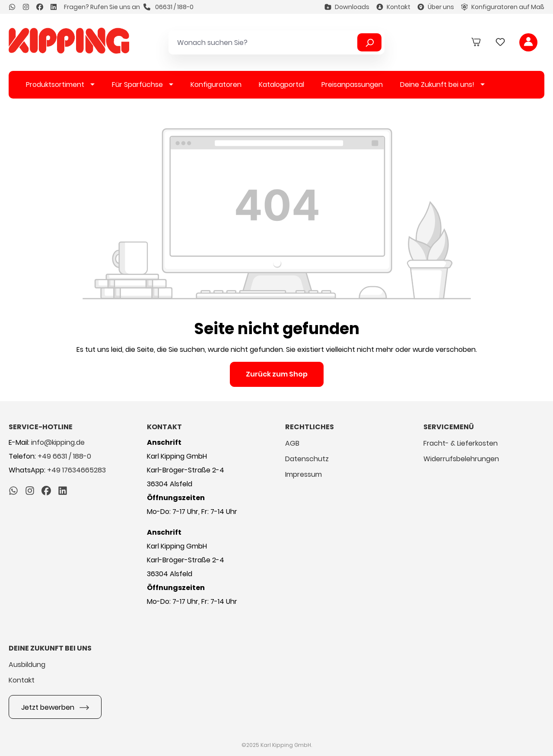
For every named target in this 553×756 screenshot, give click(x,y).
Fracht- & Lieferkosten (461, 443)
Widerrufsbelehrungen (461, 459)
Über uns (436, 7)
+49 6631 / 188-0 (64, 456)
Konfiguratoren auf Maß (503, 7)
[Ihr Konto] (528, 42)
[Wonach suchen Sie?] (264, 42)
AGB (292, 443)
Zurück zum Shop (277, 374)
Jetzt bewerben (55, 706)
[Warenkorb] (476, 43)
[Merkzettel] (500, 43)
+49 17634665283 (76, 470)
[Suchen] (369, 42)
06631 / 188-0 (168, 7)
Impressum (304, 474)
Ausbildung (27, 665)
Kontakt (393, 7)
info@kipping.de (58, 442)
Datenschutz (307, 459)
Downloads (347, 7)
